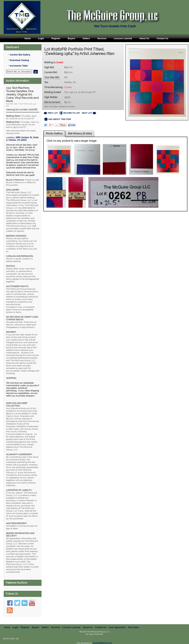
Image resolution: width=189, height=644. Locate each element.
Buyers (72, 39)
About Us (144, 39)
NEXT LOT (89, 113)
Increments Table (19, 66)
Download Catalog (19, 60)
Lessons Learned (123, 39)
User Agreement (117, 623)
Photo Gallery (54, 133)
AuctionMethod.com (102, 639)
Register (56, 39)
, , (22, 139)
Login (41, 39)
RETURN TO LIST (70, 113)
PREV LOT (51, 113)
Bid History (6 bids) (80, 133)
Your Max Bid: (52, 77)
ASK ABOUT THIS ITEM (58, 119)
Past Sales (133, 623)
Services (102, 39)
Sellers (86, 39)
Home (28, 39)
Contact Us (162, 39)
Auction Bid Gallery (20, 55)
